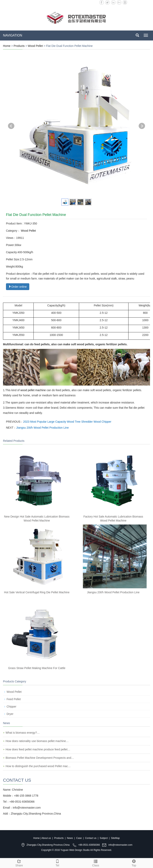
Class (96, 863)
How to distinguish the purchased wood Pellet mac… (38, 766)
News (70, 838)
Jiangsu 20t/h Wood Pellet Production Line (42, 428)
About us (46, 838)
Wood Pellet (35, 46)
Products (19, 46)
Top (134, 863)
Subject (104, 838)
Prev (11, 126)
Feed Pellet (14, 699)
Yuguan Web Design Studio (75, 850)
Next (142, 126)
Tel (57, 863)
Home (7, 46)
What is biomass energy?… (23, 733)
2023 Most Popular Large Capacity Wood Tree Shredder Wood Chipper (67, 422)
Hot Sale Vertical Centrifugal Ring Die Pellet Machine (37, 592)
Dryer (10, 714)
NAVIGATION (13, 35)
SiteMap (115, 838)
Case (79, 838)
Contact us (91, 838)
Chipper (11, 707)
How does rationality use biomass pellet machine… (37, 741)
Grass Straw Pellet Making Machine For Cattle (37, 668)
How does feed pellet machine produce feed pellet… (38, 749)
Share (19, 863)
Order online (18, 287)
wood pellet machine (33, 390)
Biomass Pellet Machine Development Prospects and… (40, 758)
